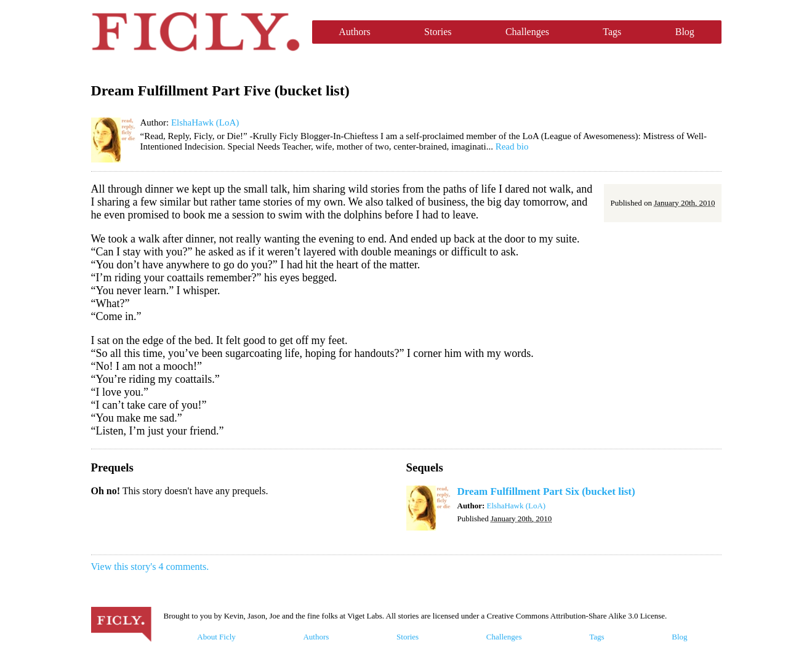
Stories (438, 32)
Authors (355, 32)
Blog (685, 32)
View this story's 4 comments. (150, 567)
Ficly (195, 32)
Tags (612, 32)
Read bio (512, 146)
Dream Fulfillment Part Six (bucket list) (546, 491)
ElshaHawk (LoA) (205, 122)
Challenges (527, 32)
